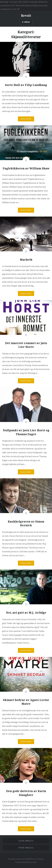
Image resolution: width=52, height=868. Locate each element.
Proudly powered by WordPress (22, 859)
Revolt (26, 15)
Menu (27, 22)
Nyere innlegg (26, 848)
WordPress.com (30, 862)
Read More (26, 119)
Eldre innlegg (26, 841)
